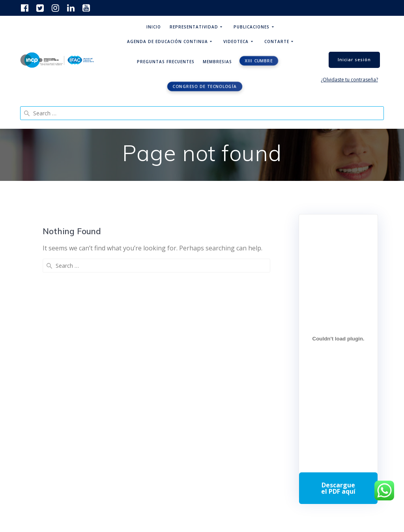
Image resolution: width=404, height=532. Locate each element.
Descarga (338, 488)
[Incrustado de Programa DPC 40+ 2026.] (338, 338)
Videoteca (236, 41)
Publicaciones (252, 27)
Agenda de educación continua (167, 41)
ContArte (277, 41)
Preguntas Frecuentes (166, 62)
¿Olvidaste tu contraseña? (349, 80)
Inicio (154, 27)
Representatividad (194, 27)
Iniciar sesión (354, 60)
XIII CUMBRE (259, 61)
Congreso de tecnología (205, 86)
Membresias (217, 62)
